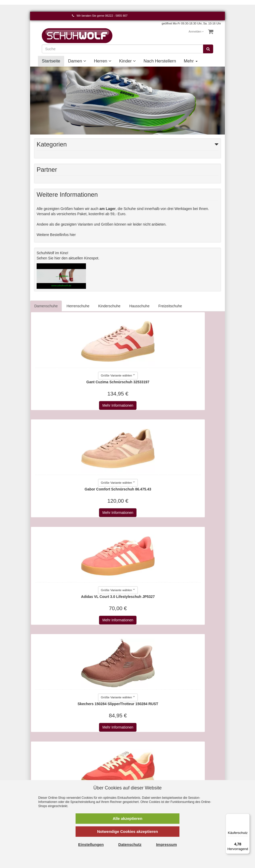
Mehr (191, 61)
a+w (135, 753)
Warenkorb (43, 748)
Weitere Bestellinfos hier (56, 235)
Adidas (137, 763)
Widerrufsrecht (95, 763)
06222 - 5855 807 (116, 16)
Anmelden (196, 31)
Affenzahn (140, 779)
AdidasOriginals (144, 768)
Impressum (92, 742)
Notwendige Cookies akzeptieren (128, 831)
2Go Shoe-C (142, 748)
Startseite (51, 61)
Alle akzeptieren (128, 818)
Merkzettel (42, 758)
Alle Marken (141, 742)
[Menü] (247, 817)
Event (185, 763)
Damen (77, 61)
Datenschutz (93, 753)
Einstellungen (91, 844)
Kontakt (40, 742)
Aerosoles (139, 774)
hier (58, 258)
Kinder (128, 61)
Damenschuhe (46, 306)
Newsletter (91, 774)
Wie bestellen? (95, 768)
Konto (39, 753)
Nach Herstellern (160, 61)
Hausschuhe (139, 306)
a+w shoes (140, 758)
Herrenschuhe (78, 306)
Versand (89, 758)
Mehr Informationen (79, 405)
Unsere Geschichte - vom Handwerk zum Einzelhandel (197, 774)
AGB (87, 748)
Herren (103, 61)
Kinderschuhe (109, 306)
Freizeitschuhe (170, 306)
